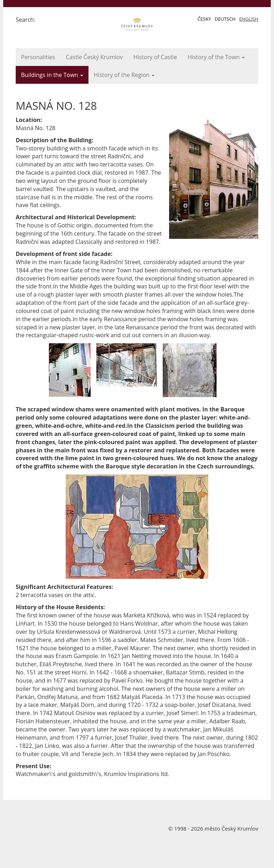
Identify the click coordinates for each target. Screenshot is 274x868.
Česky (204, 19)
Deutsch (225, 19)
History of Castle (155, 57)
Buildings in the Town (52, 75)
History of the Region (124, 75)
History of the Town (216, 57)
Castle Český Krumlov (94, 57)
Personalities (38, 57)
